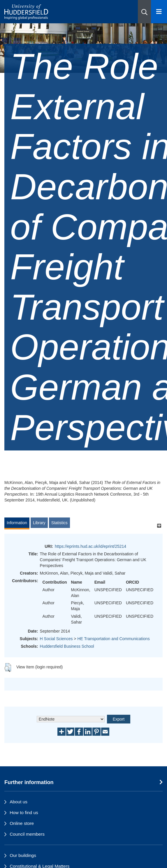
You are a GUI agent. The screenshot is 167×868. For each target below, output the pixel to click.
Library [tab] (39, 523)
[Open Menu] (159, 12)
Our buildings (23, 855)
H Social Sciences (56, 639)
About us (19, 802)
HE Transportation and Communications (113, 639)
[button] (144, 12)
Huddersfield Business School (67, 646)
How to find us (24, 812)
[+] (159, 525)
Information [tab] (17, 523)
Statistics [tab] (59, 523)
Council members (27, 834)
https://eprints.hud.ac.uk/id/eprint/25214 (90, 546)
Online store (22, 823)
